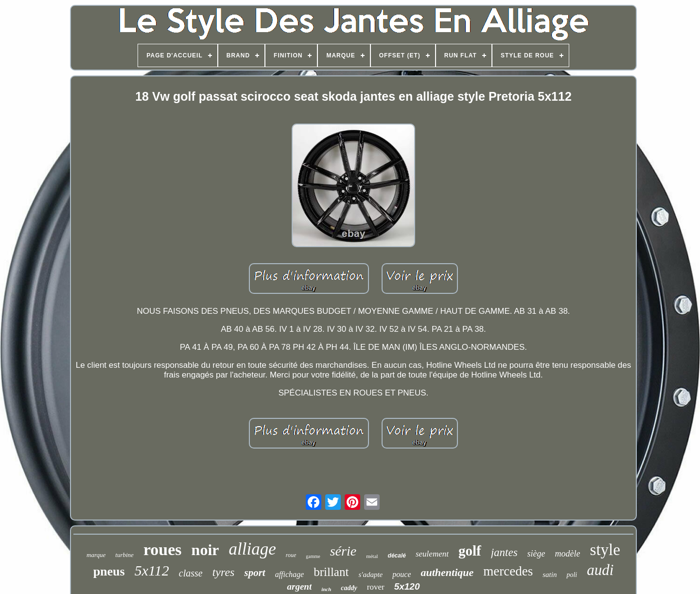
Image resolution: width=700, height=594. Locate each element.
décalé (397, 556)
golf (470, 551)
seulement (432, 554)
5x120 (407, 586)
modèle (568, 554)
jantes (504, 552)
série (343, 551)
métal (372, 556)
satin (550, 575)
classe (191, 573)
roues (163, 549)
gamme (313, 556)
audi (600, 570)
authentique (447, 572)
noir (205, 550)
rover (376, 587)
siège (536, 554)
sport (254, 573)
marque (96, 555)
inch (326, 589)
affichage (290, 574)
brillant (331, 572)
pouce (402, 574)
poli (572, 575)
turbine (124, 555)
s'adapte (370, 575)
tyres (224, 572)
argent (299, 586)
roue (291, 555)
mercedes (508, 571)
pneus (109, 571)
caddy (349, 588)
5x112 (152, 570)
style (605, 550)
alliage (253, 549)
